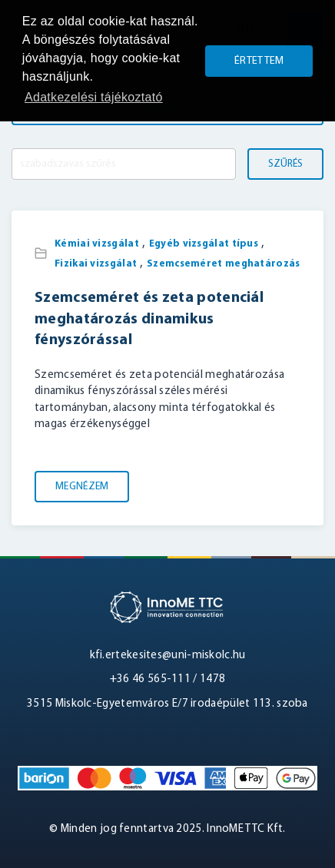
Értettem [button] (259, 61)
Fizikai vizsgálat (96, 264)
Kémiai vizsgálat (97, 244)
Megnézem (82, 487)
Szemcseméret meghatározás (224, 264)
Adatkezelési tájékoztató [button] (94, 97)
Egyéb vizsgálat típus (204, 244)
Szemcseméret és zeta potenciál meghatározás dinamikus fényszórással (149, 319)
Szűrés (285, 164)
